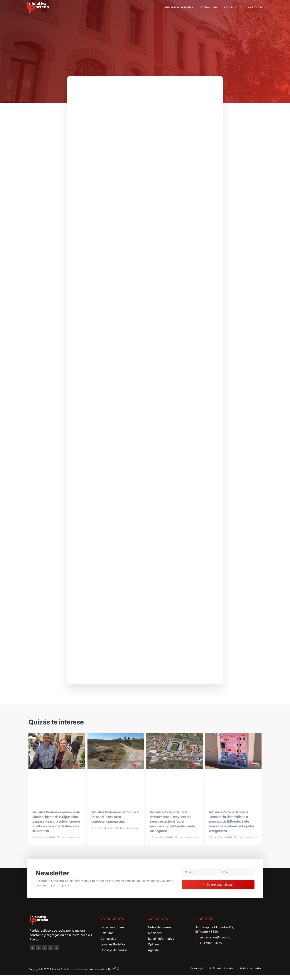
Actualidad (208, 7)
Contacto (256, 7)
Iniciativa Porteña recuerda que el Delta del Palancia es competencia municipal (115, 821)
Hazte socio (233, 7)
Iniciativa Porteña (179, 7)
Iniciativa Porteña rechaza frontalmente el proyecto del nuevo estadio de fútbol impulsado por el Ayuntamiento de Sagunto (172, 826)
